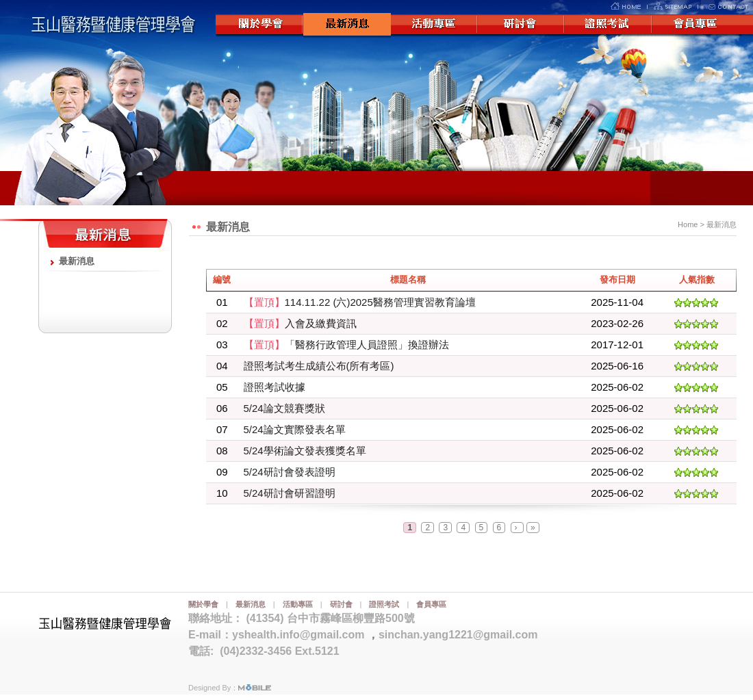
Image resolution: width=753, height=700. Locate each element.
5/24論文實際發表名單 (295, 429)
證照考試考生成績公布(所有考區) (319, 366)
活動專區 (435, 25)
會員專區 (698, 25)
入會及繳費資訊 (300, 323)
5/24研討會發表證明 (290, 472)
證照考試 (610, 25)
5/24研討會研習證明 (290, 493)
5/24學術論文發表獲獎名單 (305, 451)
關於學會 (259, 25)
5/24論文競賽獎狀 (284, 408)
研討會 (522, 25)
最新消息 (347, 25)
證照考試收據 (275, 387)
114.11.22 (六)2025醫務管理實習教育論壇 (360, 302)
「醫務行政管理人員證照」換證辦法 (346, 345)
